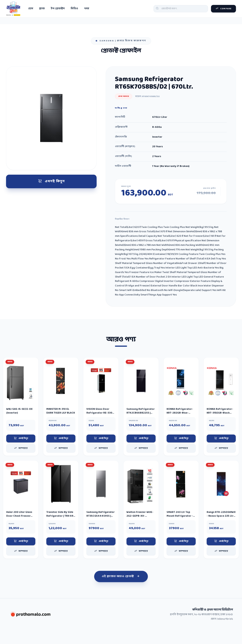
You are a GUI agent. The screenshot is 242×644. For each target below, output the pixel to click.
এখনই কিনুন (51, 184)
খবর (87, 9)
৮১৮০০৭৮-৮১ (225, 632)
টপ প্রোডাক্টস (58, 9)
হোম (31, 9)
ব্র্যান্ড (42, 9)
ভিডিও (74, 9)
